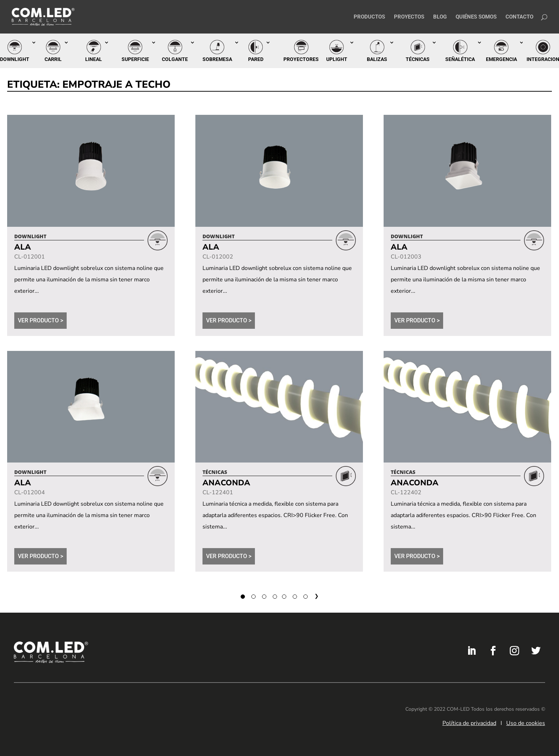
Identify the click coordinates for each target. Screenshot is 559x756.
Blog (440, 17)
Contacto (519, 17)
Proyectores (301, 59)
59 (296, 596)
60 (306, 596)
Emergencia (501, 59)
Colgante (175, 59)
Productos (369, 17)
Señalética (460, 59)
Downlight (15, 59)
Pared (256, 59)
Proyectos (409, 17)
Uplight (337, 59)
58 (285, 596)
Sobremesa (217, 59)
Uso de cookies (526, 723)
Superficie (135, 59)
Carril (53, 59)
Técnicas (418, 59)
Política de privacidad (469, 723)
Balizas (377, 59)
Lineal (94, 59)
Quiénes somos (476, 17)
